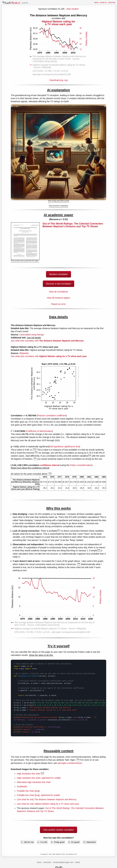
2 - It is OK (42, 842)
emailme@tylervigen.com (63, 862)
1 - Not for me (27, 842)
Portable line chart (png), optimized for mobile (38, 795)
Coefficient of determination (39, 431)
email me (103, 2)
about (96, 2)
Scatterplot (22, 786)
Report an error (59, 304)
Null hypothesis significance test (64, 447)
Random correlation (58, 274)
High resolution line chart (29, 774)
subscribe (112, 2)
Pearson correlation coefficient (52, 416)
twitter (78, 862)
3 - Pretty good (58, 842)
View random (72, 9)
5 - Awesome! (90, 842)
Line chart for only (47, 799)
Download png (58, 47)
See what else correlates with (47, 341)
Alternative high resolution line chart (34, 782)
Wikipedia (24, 353)
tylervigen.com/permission (70, 763)
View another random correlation (58, 830)
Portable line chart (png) (28, 791)
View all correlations (58, 292)
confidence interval (50, 465)
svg (66, 80)
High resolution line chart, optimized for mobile (39, 778)
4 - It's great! (74, 842)
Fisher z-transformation (81, 465)
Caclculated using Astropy (32, 335)
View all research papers (58, 298)
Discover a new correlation (59, 284)
